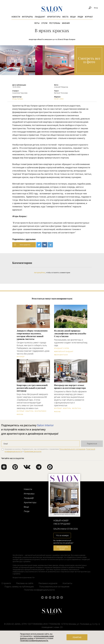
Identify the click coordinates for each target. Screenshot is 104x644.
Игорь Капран (18, 99)
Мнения (66, 23)
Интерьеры (27, 17)
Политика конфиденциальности (39, 590)
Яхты (37, 23)
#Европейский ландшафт (64, 352)
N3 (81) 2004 (59, 99)
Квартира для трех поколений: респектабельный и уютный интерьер (32, 388)
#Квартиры (29, 411)
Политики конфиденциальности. (34, 641)
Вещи (73, 17)
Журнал (89, 17)
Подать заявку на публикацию (19, 587)
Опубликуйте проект (62, 548)
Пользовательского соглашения (72, 449)
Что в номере (62, 535)
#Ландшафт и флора (62, 348)
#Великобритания (61, 355)
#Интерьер (21, 357)
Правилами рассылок (33, 451)
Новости (16, 17)
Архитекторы (54, 17)
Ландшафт (40, 17)
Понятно (77, 637)
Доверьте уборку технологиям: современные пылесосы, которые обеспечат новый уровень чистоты (32, 335)
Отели (44, 23)
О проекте (6, 583)
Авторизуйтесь (40, 273)
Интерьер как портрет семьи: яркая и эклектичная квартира (70, 387)
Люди (80, 17)
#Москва (20, 414)
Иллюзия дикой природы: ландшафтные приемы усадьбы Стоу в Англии (70, 333)
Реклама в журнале (48, 583)
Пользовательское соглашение (54, 587)
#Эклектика (76, 408)
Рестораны (55, 23)
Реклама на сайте (25, 583)
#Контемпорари (40, 411)
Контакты (67, 583)
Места (65, 17)
